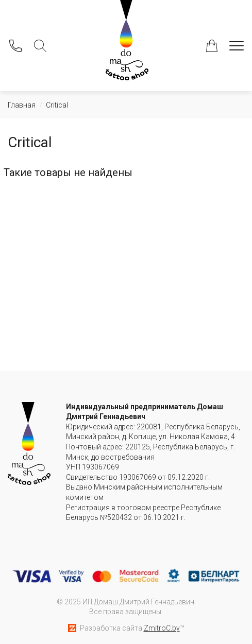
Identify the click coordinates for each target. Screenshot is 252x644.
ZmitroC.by (162, 628)
